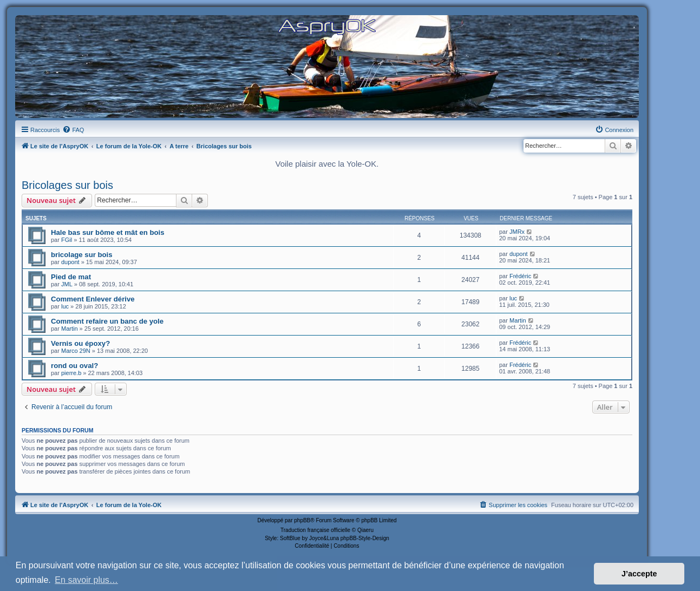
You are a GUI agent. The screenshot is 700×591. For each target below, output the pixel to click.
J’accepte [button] (639, 574)
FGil (67, 240)
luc (65, 306)
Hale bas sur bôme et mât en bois (108, 232)
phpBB (302, 520)
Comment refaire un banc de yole (107, 321)
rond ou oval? (74, 366)
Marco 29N (76, 351)
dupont (70, 262)
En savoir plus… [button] (86, 580)
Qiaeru (365, 530)
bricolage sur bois (82, 255)
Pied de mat (71, 277)
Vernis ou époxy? (80, 343)
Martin (70, 329)
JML (67, 284)
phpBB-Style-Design (365, 538)
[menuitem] (73, 130)
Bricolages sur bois (67, 185)
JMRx (517, 232)
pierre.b (71, 373)
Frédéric (520, 276)
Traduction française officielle (315, 530)
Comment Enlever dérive (93, 299)
